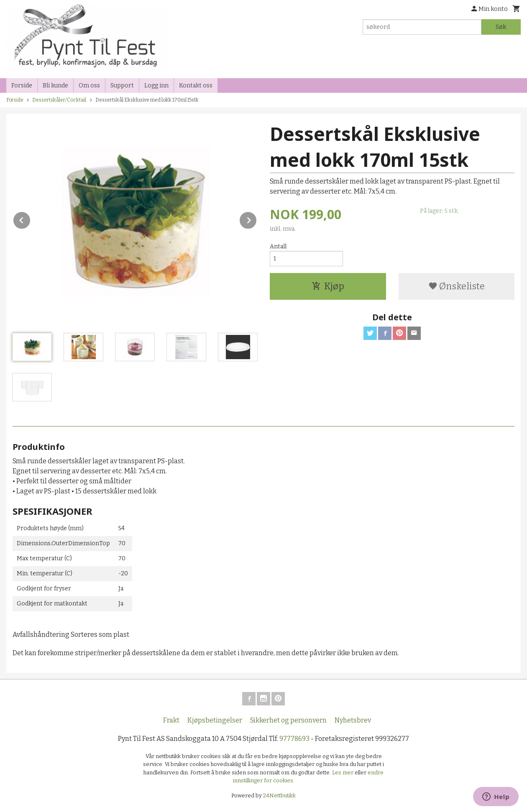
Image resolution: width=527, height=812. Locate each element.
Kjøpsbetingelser (215, 720)
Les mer (343, 772)
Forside (22, 86)
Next (257, 219)
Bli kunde (55, 86)
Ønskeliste (457, 286)
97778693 (294, 739)
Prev (31, 219)
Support (122, 86)
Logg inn (156, 86)
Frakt (171, 720)
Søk (501, 27)
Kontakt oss (196, 86)
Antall (278, 246)
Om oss (89, 86)
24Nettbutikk (279, 795)
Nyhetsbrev (353, 720)
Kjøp (328, 286)
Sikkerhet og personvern (288, 720)
